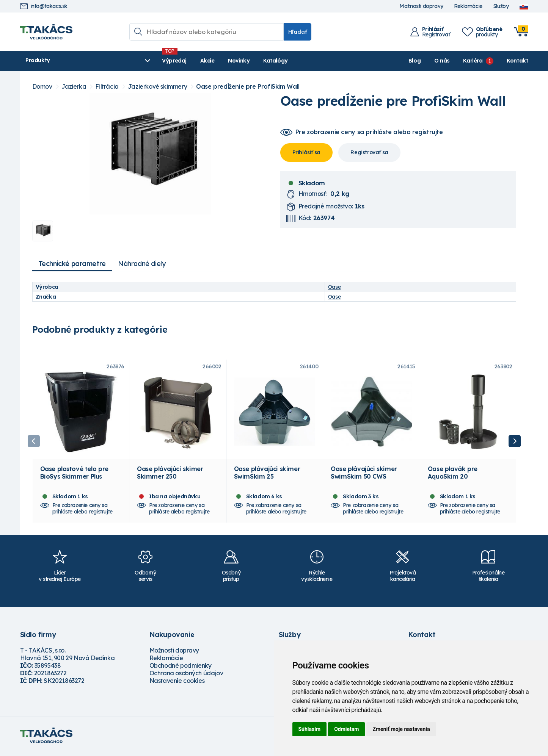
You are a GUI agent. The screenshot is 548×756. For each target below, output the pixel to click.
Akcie (168, 61)
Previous (34, 442)
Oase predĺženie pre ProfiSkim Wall (248, 87)
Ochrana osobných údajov (186, 675)
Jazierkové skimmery (157, 87)
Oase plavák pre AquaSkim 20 (453, 475)
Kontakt (517, 61)
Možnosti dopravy (421, 6)
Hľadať (298, 32)
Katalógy (236, 61)
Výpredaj (136, 61)
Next (515, 442)
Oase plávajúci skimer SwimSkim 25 (267, 475)
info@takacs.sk (44, 6)
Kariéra (473, 61)
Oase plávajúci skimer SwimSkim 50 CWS (364, 475)
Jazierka (74, 87)
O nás (442, 61)
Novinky (200, 61)
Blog (415, 61)
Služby (501, 6)
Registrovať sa (369, 152)
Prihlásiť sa (306, 152)
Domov (42, 87)
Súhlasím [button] (310, 729)
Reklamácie (468, 6)
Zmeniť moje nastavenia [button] (401, 729)
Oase (334, 287)
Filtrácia (107, 87)
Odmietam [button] (346, 729)
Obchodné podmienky (181, 668)
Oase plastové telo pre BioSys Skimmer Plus (74, 475)
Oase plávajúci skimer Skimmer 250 (170, 475)
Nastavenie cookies (177, 683)
